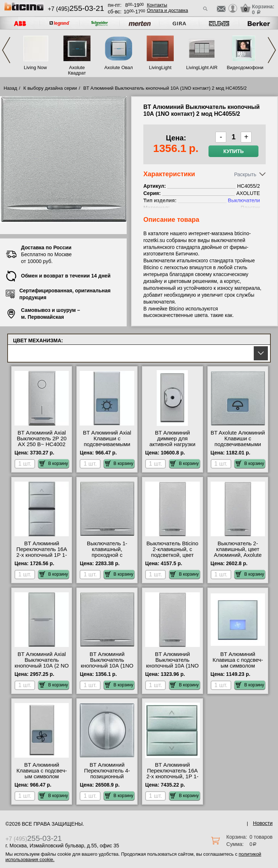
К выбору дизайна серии (50, 88)
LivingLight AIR (202, 67)
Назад (10, 88)
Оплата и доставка (168, 10)
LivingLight (160, 67)
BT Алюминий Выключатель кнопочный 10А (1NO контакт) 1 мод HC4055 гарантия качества (172, 669)
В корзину (54, 463)
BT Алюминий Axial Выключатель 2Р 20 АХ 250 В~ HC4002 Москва (42, 441)
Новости (263, 823)
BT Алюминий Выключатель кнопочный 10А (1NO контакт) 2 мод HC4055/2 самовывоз (107, 666)
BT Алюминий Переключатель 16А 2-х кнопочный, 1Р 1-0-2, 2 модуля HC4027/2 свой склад (172, 776)
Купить (233, 151)
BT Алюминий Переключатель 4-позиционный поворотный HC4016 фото (107, 776)
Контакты (157, 5)
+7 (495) (76, 9)
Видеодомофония (244, 67)
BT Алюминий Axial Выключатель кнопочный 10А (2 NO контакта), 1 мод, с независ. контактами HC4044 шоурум (42, 669)
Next (272, 50)
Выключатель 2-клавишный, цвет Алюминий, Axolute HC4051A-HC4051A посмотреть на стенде (238, 558)
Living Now (35, 67)
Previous (6, 50)
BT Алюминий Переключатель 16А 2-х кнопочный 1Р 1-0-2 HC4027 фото (42, 552)
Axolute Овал (119, 67)
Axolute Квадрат (77, 70)
